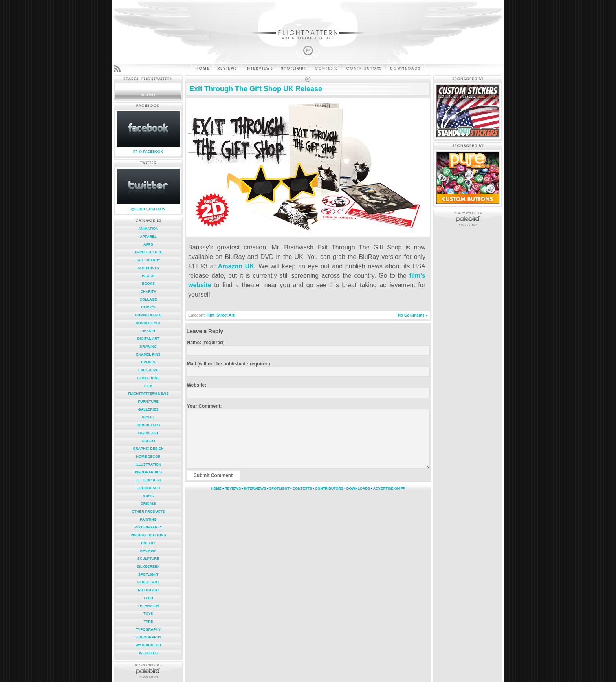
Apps (148, 244)
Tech (148, 598)
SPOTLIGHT (279, 488)
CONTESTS (302, 488)
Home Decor (148, 456)
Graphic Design (148, 449)
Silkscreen (148, 566)
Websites (148, 653)
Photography (148, 527)
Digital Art (148, 339)
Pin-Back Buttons (148, 535)
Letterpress (148, 480)
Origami (148, 504)
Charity (148, 291)
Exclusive (148, 370)
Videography (148, 637)
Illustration (148, 464)
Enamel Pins (148, 354)
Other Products (148, 511)
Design (148, 331)
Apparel (148, 236)
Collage (148, 299)
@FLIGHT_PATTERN (148, 209)
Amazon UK (236, 266)
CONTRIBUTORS (329, 488)
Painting (148, 519)
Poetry (148, 543)
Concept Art (148, 323)
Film (148, 386)
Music (148, 496)
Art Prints (148, 268)
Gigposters (148, 425)
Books (148, 284)
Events (148, 362)
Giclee (148, 417)
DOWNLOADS (358, 488)
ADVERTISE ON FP (389, 488)
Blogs (148, 276)
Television (148, 606)
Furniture (148, 401)
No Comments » (413, 315)
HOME (216, 488)
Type (148, 621)
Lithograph (148, 488)
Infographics (148, 472)
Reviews (148, 551)
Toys (148, 614)
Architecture (148, 252)
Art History (148, 260)
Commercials (148, 315)
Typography (148, 629)
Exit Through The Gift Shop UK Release (256, 89)
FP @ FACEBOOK (148, 152)
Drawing (148, 346)
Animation (148, 229)
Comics (148, 307)
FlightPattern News (148, 394)
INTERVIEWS (255, 488)
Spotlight (148, 574)
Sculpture (148, 559)
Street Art (148, 582)
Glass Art (148, 433)
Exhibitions (148, 378)
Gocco (148, 441)
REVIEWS (233, 488)
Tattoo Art (148, 590)
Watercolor (148, 645)
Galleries (148, 409)
